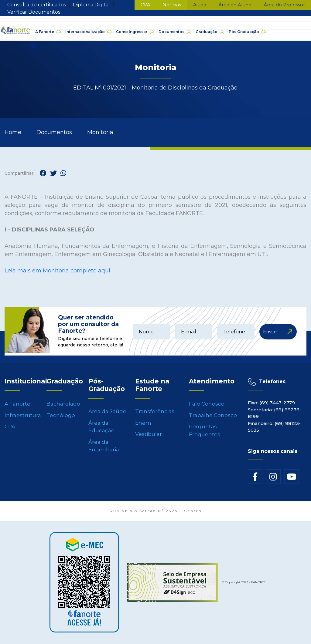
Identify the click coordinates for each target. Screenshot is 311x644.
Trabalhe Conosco (213, 415)
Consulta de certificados (37, 5)
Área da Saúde (107, 411)
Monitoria (100, 132)
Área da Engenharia (104, 446)
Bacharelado (63, 404)
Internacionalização (88, 32)
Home (13, 132)
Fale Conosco (207, 404)
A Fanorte (48, 32)
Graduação (210, 32)
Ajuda (200, 5)
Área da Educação (101, 427)
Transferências (155, 411)
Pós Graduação (247, 32)
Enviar (270, 332)
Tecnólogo (61, 415)
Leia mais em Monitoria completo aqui (57, 271)
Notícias (172, 5)
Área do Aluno (235, 5)
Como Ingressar (135, 32)
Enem (143, 423)
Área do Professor (284, 5)
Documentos (174, 32)
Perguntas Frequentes (205, 430)
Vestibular (149, 434)
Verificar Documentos (34, 12)
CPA (145, 5)
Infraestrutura (23, 415)
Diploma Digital (92, 5)
